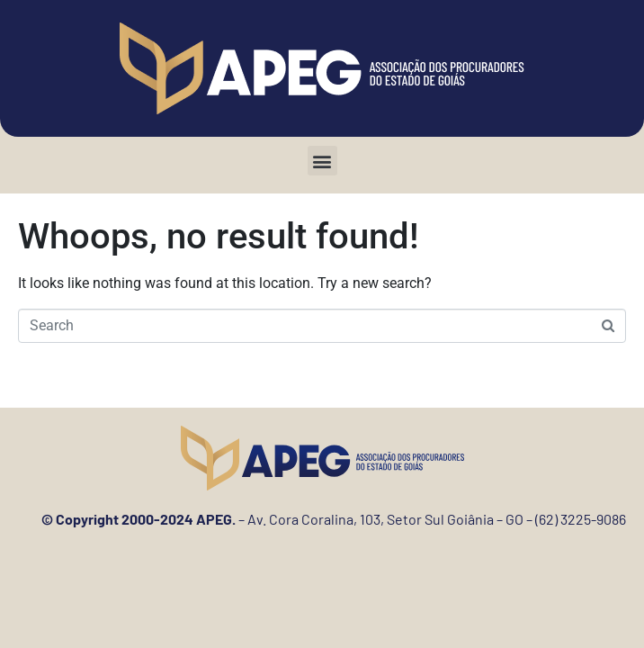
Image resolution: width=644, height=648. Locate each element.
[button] (322, 161)
